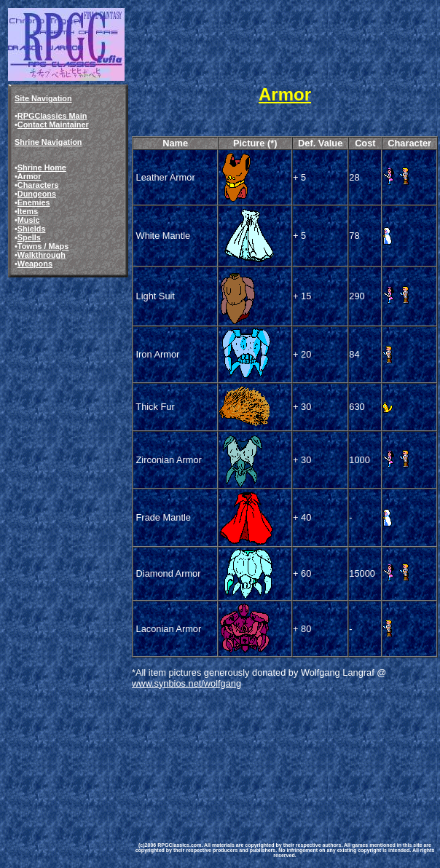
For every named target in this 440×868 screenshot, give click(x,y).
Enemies (34, 202)
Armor (30, 176)
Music (29, 220)
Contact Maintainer (53, 125)
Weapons (35, 264)
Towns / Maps (43, 246)
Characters (38, 185)
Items (28, 211)
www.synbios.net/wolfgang (186, 683)
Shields (32, 229)
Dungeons (37, 194)
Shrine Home (42, 167)
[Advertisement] (204, 754)
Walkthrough (42, 255)
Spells (29, 237)
